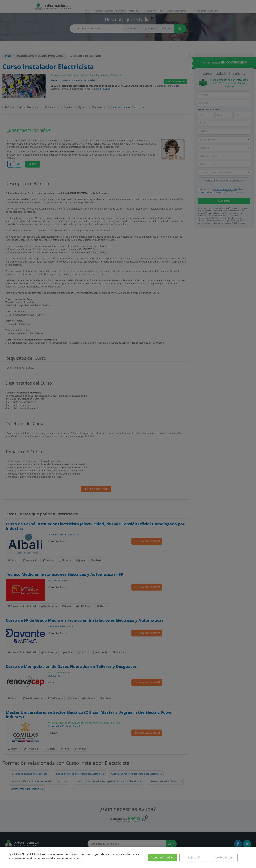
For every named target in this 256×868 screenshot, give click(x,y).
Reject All (194, 857)
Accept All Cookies (162, 857)
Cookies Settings (224, 857)
